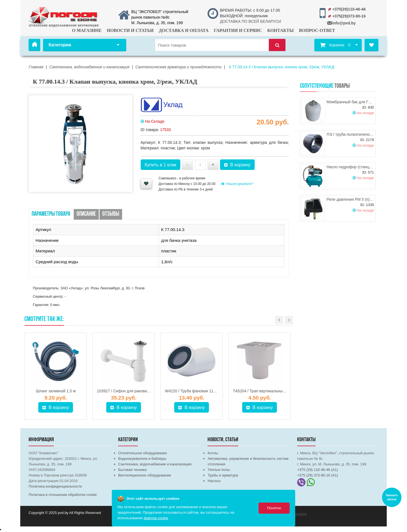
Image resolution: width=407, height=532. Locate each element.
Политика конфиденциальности (55, 486)
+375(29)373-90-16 (349, 16)
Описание (86, 214)
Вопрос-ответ (317, 30)
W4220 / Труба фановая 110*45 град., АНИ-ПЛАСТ (210, 391)
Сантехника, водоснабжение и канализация (155, 464)
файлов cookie (156, 518)
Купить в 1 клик (161, 165)
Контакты (280, 30)
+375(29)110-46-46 (349, 9)
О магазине (87, 30)
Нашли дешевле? (237, 184)
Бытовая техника (132, 470)
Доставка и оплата (184, 30)
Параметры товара (51, 214)
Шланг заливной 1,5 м (56, 391)
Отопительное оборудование (142, 453)
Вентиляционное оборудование (145, 475)
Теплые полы (219, 470)
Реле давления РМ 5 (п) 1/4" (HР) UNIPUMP (366, 199)
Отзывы (111, 214)
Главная (34, 45)
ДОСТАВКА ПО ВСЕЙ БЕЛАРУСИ (250, 21)
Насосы (214, 481)
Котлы (213, 453)
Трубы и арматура (223, 475)
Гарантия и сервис (238, 30)
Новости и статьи (130, 30)
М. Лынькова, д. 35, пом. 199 (157, 23)
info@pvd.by (344, 23)
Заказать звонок (392, 497)
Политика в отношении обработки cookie (63, 495)
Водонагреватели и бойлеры (142, 459)
